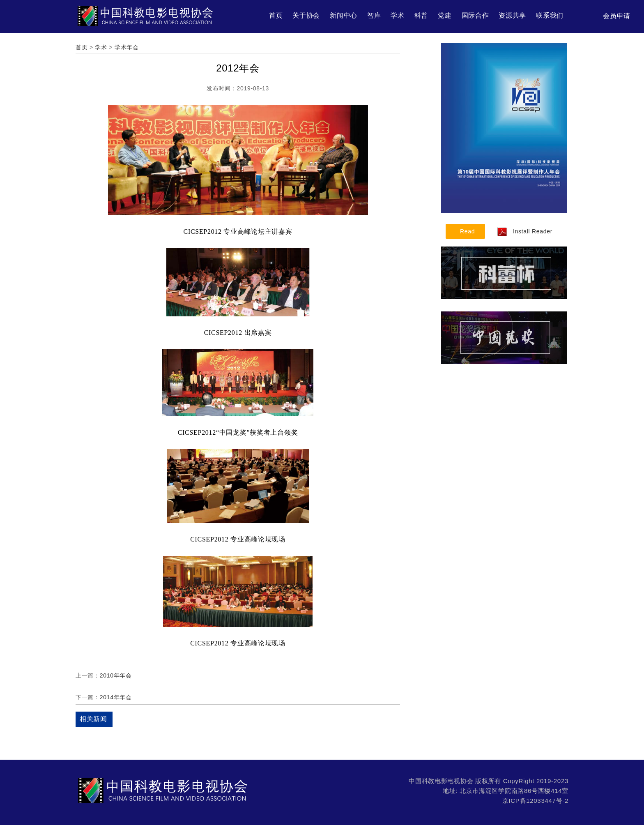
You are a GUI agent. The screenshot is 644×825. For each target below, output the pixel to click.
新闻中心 (344, 15)
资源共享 (512, 15)
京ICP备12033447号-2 (535, 801)
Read (467, 231)
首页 (276, 15)
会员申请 (617, 16)
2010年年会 (116, 675)
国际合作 (475, 15)
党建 (445, 15)
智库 (374, 15)
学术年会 (127, 47)
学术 (397, 15)
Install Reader (525, 231)
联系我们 (550, 15)
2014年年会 (116, 697)
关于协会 (306, 15)
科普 (421, 15)
